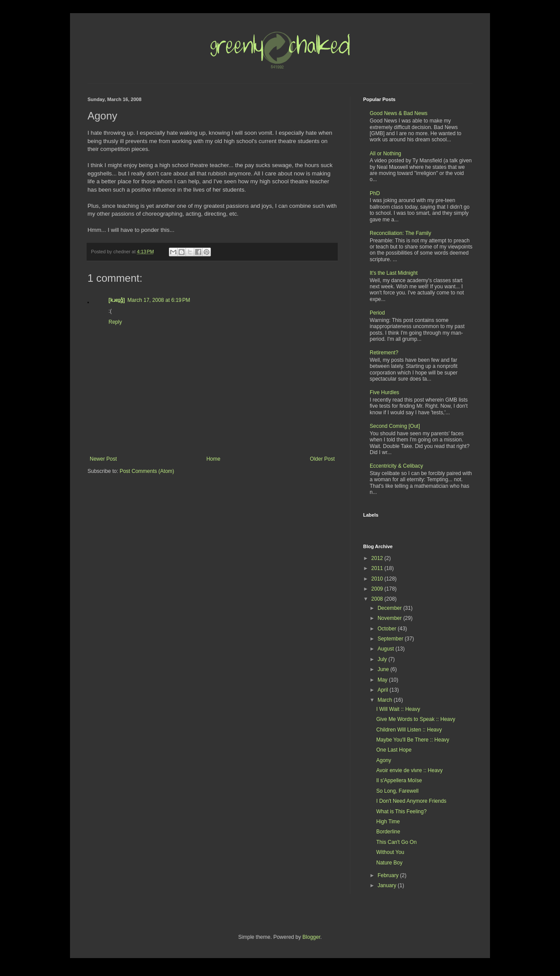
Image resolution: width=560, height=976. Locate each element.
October (388, 629)
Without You (390, 852)
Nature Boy (389, 863)
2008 (378, 599)
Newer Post (103, 459)
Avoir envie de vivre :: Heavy (409, 770)
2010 (378, 579)
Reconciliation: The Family (401, 233)
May (383, 680)
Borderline (388, 832)
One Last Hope (394, 750)
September (391, 639)
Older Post (322, 459)
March (386, 700)
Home (213, 459)
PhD (375, 193)
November (390, 618)
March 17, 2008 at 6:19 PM (159, 300)
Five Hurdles (384, 392)
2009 (378, 589)
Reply (115, 322)
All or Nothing (385, 154)
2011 (378, 568)
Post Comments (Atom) (147, 471)
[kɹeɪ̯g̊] (117, 300)
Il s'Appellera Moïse (399, 780)
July (383, 659)
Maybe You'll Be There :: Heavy (413, 740)
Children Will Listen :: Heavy (409, 730)
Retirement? (384, 353)
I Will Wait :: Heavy (398, 709)
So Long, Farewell (397, 791)
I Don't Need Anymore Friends (411, 801)
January (388, 885)
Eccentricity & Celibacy (396, 466)
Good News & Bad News (399, 113)
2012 (378, 558)
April (383, 690)
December (390, 608)
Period (377, 313)
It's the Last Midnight (394, 273)
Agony (384, 760)
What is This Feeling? (401, 812)
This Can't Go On (396, 842)
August (387, 649)
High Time (388, 822)
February (389, 875)
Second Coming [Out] (395, 426)
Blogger (311, 937)
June (384, 669)
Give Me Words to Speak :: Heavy (416, 719)
